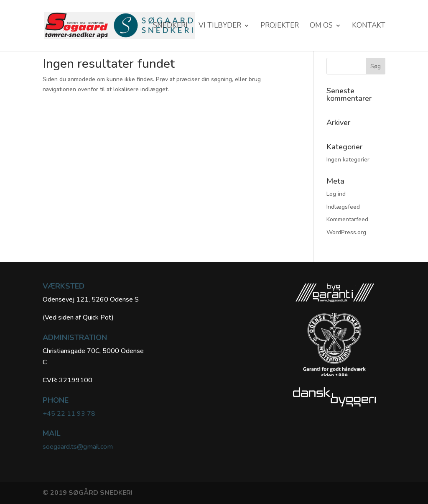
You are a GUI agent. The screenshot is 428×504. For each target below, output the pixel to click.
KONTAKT (369, 26)
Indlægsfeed (343, 207)
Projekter (280, 26)
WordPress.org (346, 232)
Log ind (336, 194)
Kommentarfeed (347, 219)
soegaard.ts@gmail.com (78, 447)
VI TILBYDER (220, 26)
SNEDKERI (170, 26)
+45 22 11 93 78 (69, 414)
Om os (321, 26)
